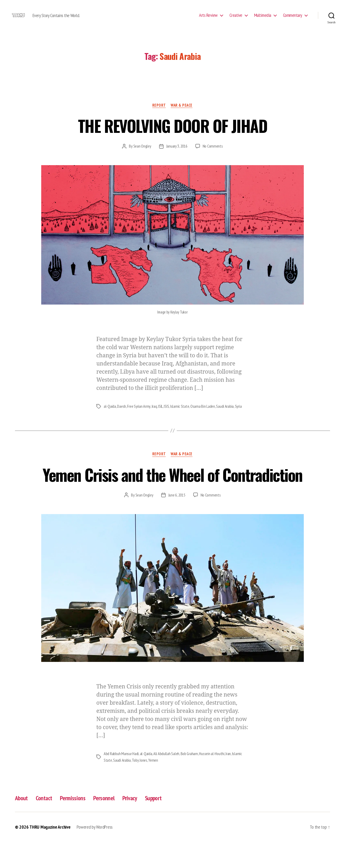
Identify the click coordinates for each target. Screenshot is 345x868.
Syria (238, 414)
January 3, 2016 (177, 154)
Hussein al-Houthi (212, 780)
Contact (45, 824)
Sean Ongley (142, 154)
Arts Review (208, 19)
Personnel (106, 824)
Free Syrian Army (139, 414)
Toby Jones (140, 787)
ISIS (166, 414)
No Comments (213, 154)
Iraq (154, 414)
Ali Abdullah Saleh (166, 780)
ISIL (160, 414)
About (22, 824)
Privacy (132, 824)
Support (157, 824)
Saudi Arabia (225, 414)
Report (159, 113)
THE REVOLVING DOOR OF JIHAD (172, 133)
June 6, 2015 (177, 522)
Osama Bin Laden (202, 414)
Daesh (122, 414)
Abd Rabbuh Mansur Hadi (121, 780)
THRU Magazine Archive (50, 853)
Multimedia (263, 19)
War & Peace (182, 113)
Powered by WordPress (95, 853)
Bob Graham (189, 780)
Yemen (154, 787)
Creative (236, 19)
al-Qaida (110, 414)
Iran (229, 780)
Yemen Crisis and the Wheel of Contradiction (172, 492)
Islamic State (179, 414)
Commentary (293, 19)
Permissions (75, 824)
